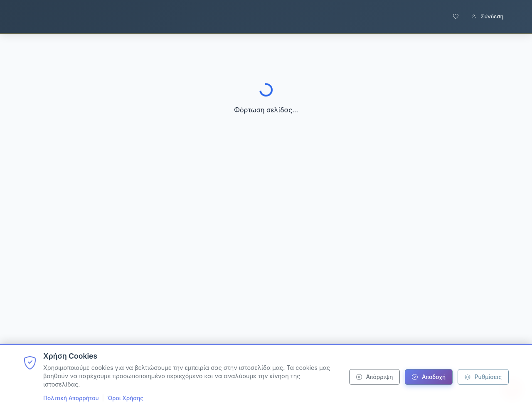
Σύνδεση (487, 16)
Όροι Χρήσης (125, 398)
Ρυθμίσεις (483, 377)
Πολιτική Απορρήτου (71, 398)
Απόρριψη (374, 377)
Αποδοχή (429, 377)
